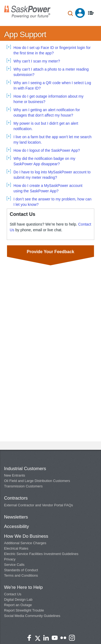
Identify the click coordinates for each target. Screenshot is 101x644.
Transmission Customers (23, 486)
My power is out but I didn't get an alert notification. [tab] (46, 126)
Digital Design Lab (18, 600)
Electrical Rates (16, 548)
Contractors (16, 498)
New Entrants (15, 475)
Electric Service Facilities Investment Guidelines (41, 554)
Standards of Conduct (21, 570)
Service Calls (14, 565)
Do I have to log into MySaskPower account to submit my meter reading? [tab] (52, 175)
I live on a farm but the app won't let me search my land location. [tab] (53, 140)
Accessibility (17, 526)
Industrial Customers (25, 469)
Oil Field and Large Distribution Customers (37, 481)
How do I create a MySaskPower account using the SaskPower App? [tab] (48, 188)
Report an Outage (18, 605)
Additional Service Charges (25, 543)
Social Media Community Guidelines (32, 616)
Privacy (10, 559)
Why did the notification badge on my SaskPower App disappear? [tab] (44, 161)
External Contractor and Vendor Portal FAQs (39, 505)
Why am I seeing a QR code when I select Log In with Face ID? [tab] (52, 85)
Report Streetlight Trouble (24, 610)
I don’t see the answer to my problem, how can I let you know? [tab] (52, 202)
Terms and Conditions (21, 575)
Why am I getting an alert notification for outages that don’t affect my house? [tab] (47, 113)
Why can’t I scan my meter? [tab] (37, 61)
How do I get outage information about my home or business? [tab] (48, 99)
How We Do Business (26, 536)
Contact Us (13, 594)
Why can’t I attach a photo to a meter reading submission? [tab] (51, 72)
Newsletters (16, 517)
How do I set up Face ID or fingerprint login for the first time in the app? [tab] (52, 50)
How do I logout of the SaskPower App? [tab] (47, 150)
